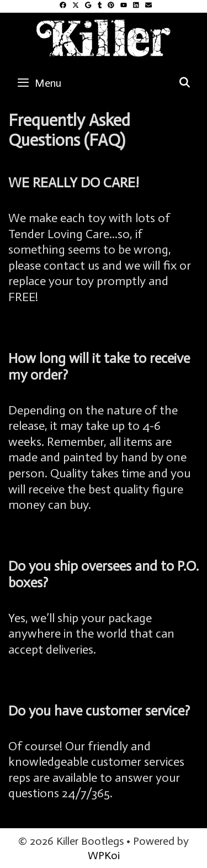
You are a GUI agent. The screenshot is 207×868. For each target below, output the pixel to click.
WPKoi (104, 855)
